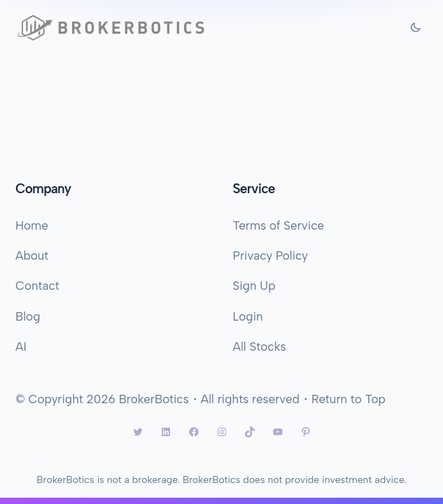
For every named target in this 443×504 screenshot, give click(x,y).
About (32, 255)
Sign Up (254, 286)
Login (248, 316)
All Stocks (260, 346)
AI (21, 346)
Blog (28, 316)
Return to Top (349, 399)
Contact (37, 286)
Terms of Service (279, 225)
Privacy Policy (271, 255)
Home (32, 225)
